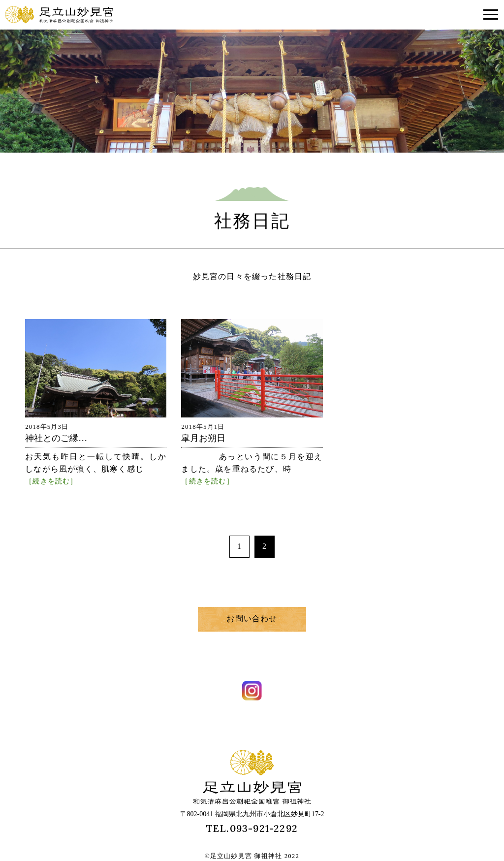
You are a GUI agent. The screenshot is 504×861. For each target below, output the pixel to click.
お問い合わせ (252, 619)
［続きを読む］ (51, 481)
